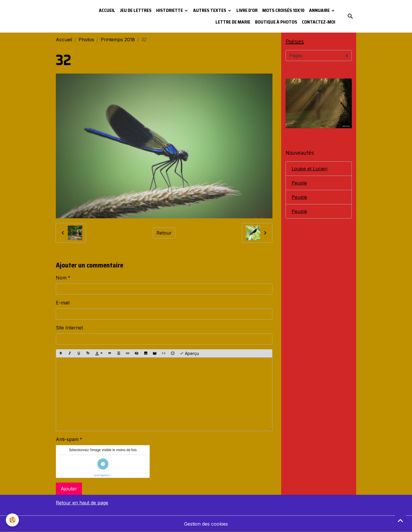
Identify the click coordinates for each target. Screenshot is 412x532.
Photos (86, 40)
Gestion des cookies (206, 524)
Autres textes (210, 10)
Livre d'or (247, 10)
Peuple (299, 183)
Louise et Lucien (310, 169)
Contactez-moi (319, 22)
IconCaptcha (102, 475)
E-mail (63, 303)
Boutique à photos (276, 22)
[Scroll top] (400, 520)
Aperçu (189, 354)
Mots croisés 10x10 (283, 10)
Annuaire (320, 10)
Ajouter (69, 489)
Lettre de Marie (233, 22)
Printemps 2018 (118, 40)
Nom (61, 278)
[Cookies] (12, 520)
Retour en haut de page (82, 503)
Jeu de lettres (136, 10)
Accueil (107, 10)
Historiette (170, 10)
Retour (164, 233)
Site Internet (69, 328)
